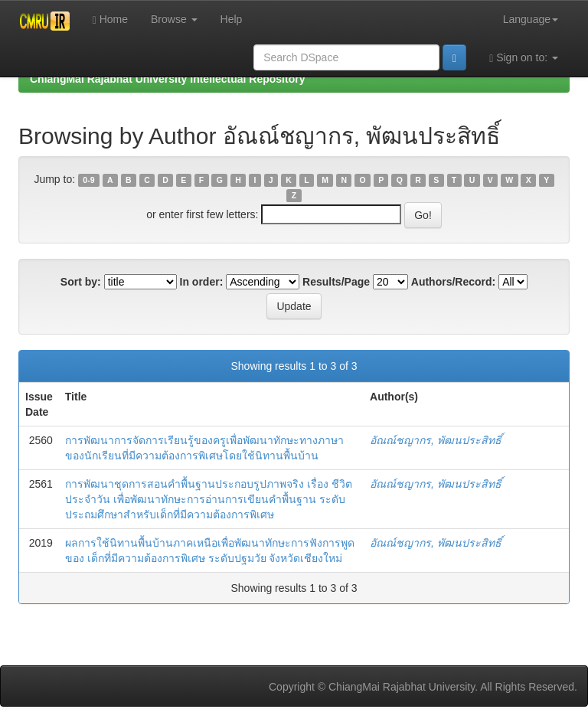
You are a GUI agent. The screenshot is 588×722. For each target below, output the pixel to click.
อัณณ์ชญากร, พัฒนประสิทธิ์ (436, 440)
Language (531, 19)
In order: (202, 282)
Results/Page (336, 282)
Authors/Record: (453, 282)
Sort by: (81, 282)
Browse (174, 19)
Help (232, 19)
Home (110, 20)
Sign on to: (524, 58)
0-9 (88, 180)
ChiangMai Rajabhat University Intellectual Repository (167, 79)
